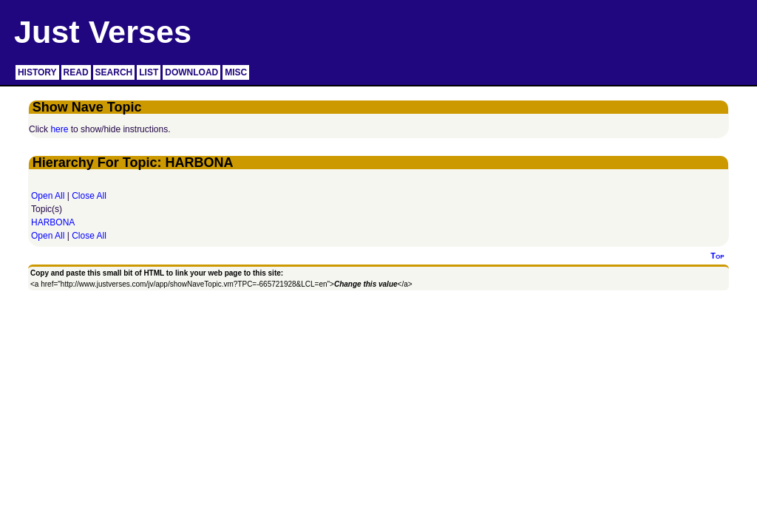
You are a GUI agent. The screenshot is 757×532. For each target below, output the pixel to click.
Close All (89, 196)
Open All (48, 196)
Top (717, 256)
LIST (149, 72)
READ (76, 72)
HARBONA (53, 222)
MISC (236, 72)
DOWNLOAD (191, 72)
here (59, 129)
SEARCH (114, 72)
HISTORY (37, 72)
